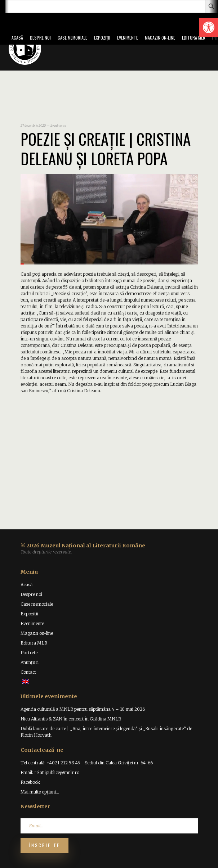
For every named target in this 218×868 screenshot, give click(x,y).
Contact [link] (28, 672)
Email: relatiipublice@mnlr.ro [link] (50, 772)
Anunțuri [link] (30, 662)
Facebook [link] (30, 782)
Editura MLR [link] (194, 38)
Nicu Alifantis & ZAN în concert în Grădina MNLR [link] (71, 719)
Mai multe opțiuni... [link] (40, 792)
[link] (209, 27)
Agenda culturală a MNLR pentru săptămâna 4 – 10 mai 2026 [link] (83, 709)
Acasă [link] (17, 38)
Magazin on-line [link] (160, 38)
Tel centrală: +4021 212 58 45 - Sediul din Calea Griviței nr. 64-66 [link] (87, 763)
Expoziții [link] (102, 38)
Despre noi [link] (40, 38)
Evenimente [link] (128, 38)
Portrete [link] (29, 653)
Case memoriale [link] (72, 38)
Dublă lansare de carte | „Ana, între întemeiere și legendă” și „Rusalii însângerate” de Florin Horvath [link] (106, 732)
